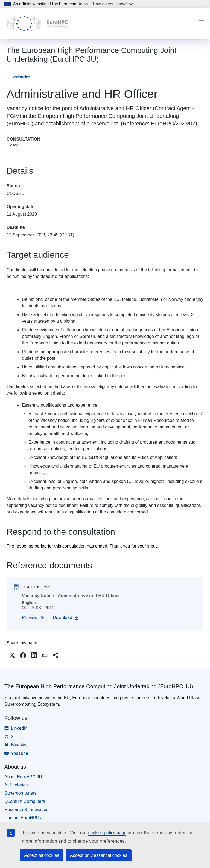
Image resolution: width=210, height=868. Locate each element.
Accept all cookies (42, 855)
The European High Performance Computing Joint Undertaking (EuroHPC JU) (99, 686)
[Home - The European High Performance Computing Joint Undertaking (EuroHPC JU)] (38, 23)
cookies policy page (107, 833)
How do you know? (113, 4)
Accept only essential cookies (99, 855)
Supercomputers (20, 793)
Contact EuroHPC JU (25, 818)
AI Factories (16, 785)
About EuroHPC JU (23, 777)
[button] (33, 618)
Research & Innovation (27, 810)
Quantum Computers (25, 801)
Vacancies (21, 77)
